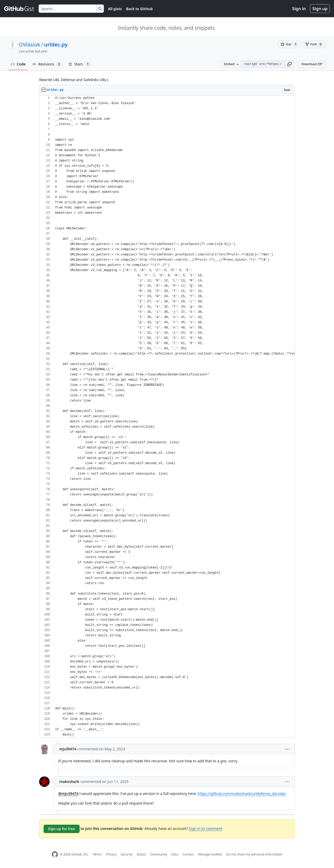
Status (141, 854)
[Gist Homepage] (19, 9)
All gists (115, 9)
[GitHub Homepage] (55, 854)
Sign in (299, 9)
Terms (97, 854)
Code (18, 64)
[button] (289, 64)
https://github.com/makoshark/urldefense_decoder (242, 794)
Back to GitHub (139, 9)
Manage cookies (210, 854)
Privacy (111, 854)
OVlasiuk (29, 44)
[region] (167, 417)
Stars (79, 64)
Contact (188, 854)
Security (127, 854)
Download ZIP (312, 64)
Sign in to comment (206, 828)
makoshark (69, 782)
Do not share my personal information (254, 854)
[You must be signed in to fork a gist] (314, 44)
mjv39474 (68, 749)
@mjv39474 (68, 794)
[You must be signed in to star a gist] (289, 44)
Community (159, 854)
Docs (175, 854)
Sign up (320, 9)
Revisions (47, 64)
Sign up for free (62, 829)
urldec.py (56, 44)
